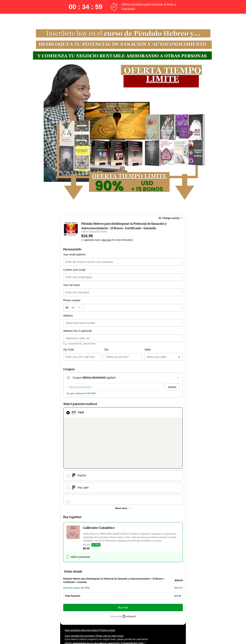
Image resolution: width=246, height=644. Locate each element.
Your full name (72, 290)
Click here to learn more (109, 606)
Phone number (72, 305)
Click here (106, 245)
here (100, 619)
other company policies (87, 616)
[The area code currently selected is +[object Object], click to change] (73, 312)
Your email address (74, 259)
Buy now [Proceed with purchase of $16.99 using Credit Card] (123, 564)
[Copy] (104, 600)
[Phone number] (133, 312)
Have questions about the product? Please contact (90, 586)
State (127, 354)
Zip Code (69, 354)
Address (68, 320)
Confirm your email (74, 274)
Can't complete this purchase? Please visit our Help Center (94, 592)
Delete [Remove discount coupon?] (172, 392)
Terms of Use (163, 613)
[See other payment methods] (123, 464)
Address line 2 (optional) (77, 335)
